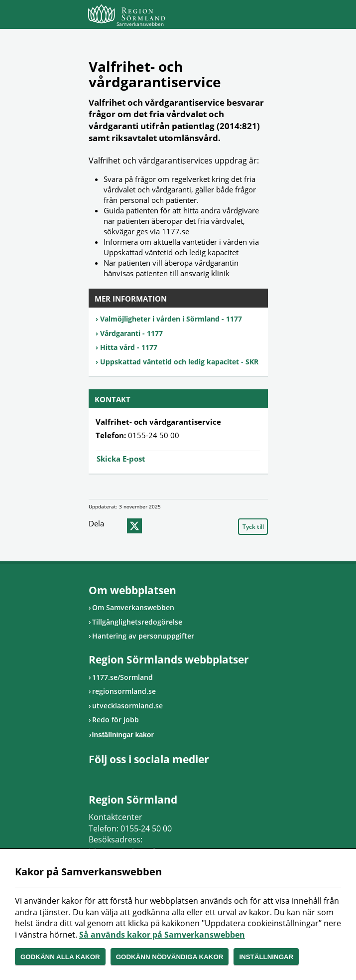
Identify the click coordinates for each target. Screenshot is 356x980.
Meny (260, 16)
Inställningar (266, 957)
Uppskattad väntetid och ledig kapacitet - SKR (179, 362)
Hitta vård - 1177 (129, 347)
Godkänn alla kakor (60, 957)
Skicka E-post (121, 459)
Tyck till (253, 527)
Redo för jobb (116, 720)
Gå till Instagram (106, 776)
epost (153, 526)
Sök (236, 16)
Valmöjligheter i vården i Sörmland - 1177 (171, 319)
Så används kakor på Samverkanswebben (162, 935)
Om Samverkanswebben (133, 607)
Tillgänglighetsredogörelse (137, 622)
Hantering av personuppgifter (143, 636)
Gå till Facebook (94, 776)
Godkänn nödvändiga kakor (170, 957)
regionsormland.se (124, 691)
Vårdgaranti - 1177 (131, 333)
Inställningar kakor (123, 735)
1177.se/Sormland (122, 677)
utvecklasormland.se (127, 706)
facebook (116, 526)
